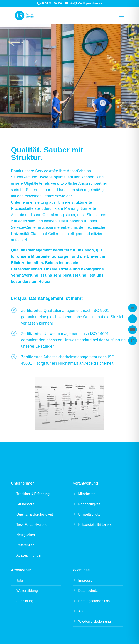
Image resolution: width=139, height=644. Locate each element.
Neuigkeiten (26, 535)
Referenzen (25, 545)
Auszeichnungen (29, 555)
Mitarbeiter (86, 494)
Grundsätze (25, 504)
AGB (82, 611)
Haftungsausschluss (94, 601)
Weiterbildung (27, 591)
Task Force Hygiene (32, 524)
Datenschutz (88, 591)
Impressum (87, 580)
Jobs (20, 580)
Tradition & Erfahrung (33, 494)
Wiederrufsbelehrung (94, 621)
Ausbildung (25, 601)
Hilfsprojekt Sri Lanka (95, 524)
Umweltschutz (89, 514)
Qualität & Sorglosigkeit (35, 514)
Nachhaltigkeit (89, 504)
